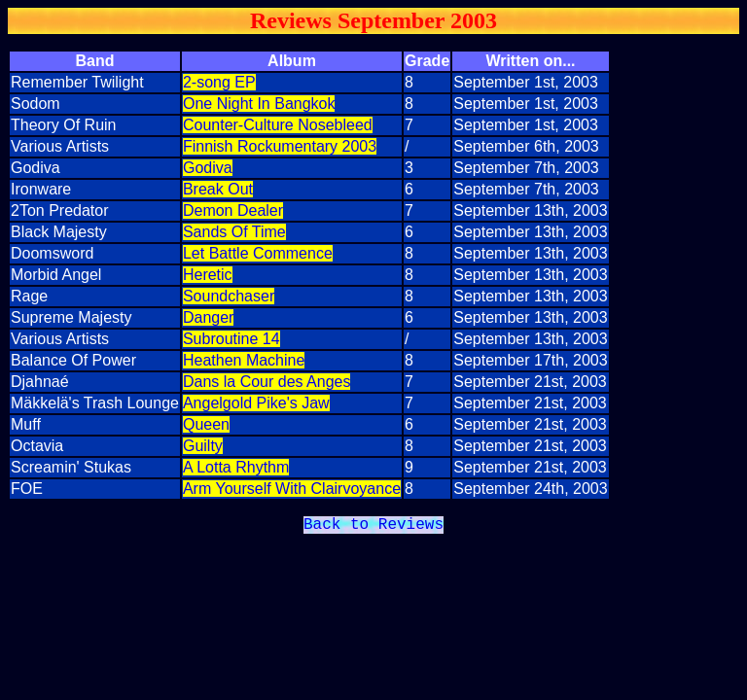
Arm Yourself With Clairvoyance (292, 489)
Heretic (208, 275)
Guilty (203, 446)
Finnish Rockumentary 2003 (280, 146)
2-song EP (219, 82)
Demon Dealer (233, 210)
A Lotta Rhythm (236, 467)
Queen (206, 424)
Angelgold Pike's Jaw (256, 403)
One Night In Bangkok (259, 104)
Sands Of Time (234, 232)
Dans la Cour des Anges (267, 382)
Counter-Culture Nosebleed (278, 125)
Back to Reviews (373, 527)
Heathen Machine (244, 360)
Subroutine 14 (231, 339)
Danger (208, 317)
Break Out (218, 189)
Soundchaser (229, 296)
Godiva (208, 168)
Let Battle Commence (258, 253)
